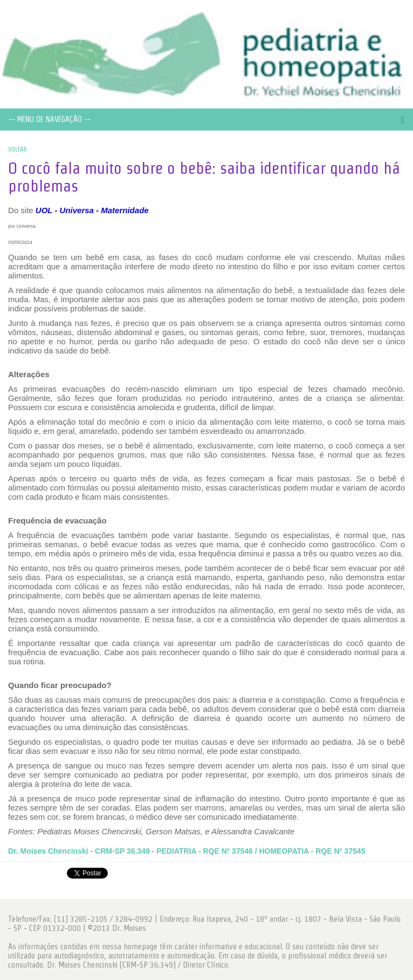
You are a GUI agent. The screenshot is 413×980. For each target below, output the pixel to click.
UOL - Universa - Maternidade (92, 210)
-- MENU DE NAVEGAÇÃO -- (50, 119)
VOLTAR (18, 149)
